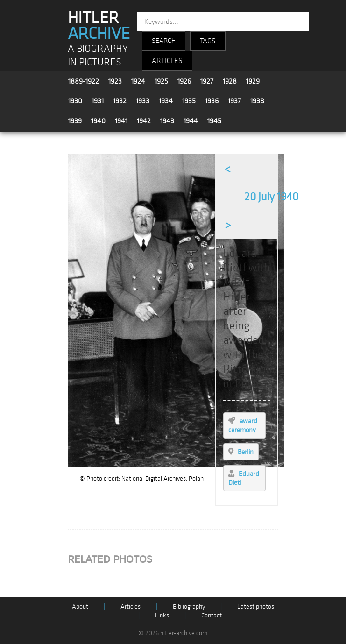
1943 (167, 121)
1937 (234, 101)
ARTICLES (167, 61)
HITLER (99, 26)
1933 (143, 101)
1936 (212, 101)
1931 (98, 101)
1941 (121, 121)
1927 (207, 81)
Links (162, 615)
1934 (166, 101)
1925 (161, 81)
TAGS (208, 41)
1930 (75, 101)
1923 (115, 81)
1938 (257, 101)
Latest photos (256, 606)
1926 (184, 81)
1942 (144, 121)
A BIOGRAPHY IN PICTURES (98, 56)
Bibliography (189, 606)
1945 (214, 121)
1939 (75, 121)
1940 (98, 121)
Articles (131, 606)
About (80, 606)
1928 (230, 81)
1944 (191, 121)
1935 (189, 101)
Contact (212, 615)
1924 (138, 81)
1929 (253, 81)
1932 (120, 101)
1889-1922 (84, 81)
